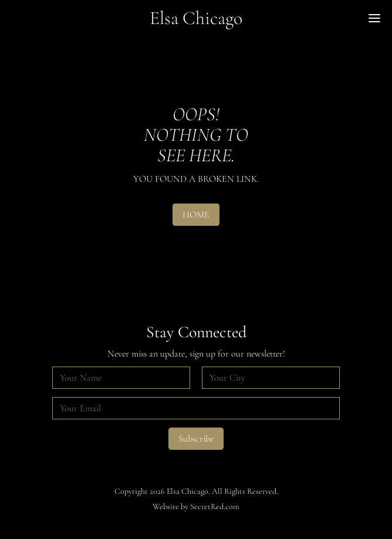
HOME (196, 215)
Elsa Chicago (196, 18)
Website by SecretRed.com (196, 506)
